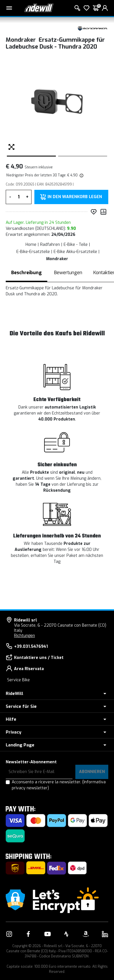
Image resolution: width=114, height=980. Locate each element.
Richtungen (24, 636)
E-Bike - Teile (76, 245)
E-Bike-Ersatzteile (33, 252)
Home (31, 245)
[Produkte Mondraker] (93, 28)
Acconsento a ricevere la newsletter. (59, 785)
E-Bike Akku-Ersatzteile (75, 252)
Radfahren (50, 245)
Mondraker (57, 259)
